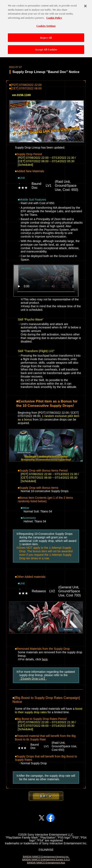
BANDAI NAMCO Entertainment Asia (46, 863)
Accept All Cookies (46, 48)
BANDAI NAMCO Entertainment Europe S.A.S (46, 859)
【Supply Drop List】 (33, 679)
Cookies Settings (46, 24)
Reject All (46, 36)
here (45, 659)
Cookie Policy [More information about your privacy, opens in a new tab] (54, 16)
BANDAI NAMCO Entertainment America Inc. (46, 857)
